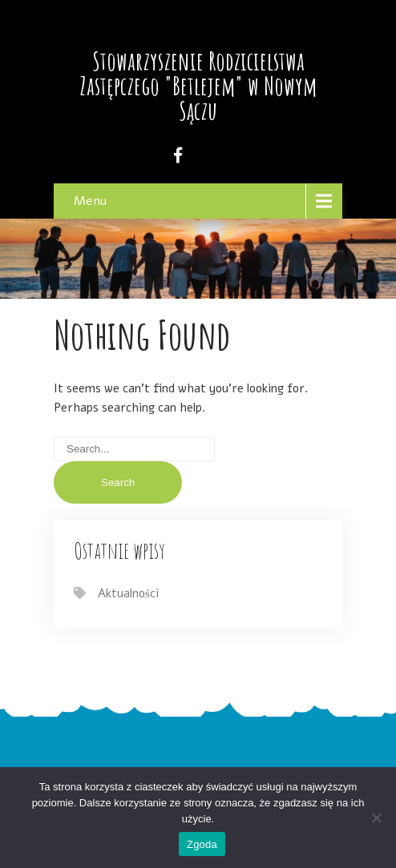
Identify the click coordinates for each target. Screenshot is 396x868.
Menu (90, 201)
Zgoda (202, 844)
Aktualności (128, 593)
